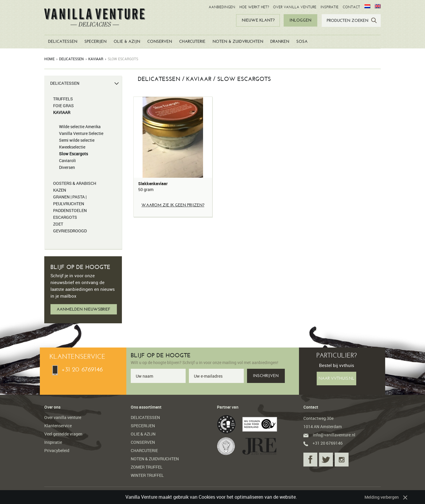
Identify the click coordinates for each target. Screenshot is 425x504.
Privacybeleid (57, 450)
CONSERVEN (160, 41)
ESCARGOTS (65, 217)
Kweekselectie (72, 147)
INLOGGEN (300, 20)
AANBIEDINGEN (222, 7)
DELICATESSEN (63, 41)
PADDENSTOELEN (70, 210)
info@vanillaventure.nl (329, 435)
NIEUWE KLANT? (258, 20)
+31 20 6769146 (77, 369)
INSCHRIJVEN (266, 376)
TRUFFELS (63, 99)
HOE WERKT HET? (254, 7)
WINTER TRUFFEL (147, 475)
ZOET (58, 224)
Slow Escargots (73, 154)
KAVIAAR (62, 112)
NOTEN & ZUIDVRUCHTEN (238, 41)
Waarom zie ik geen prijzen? (173, 205)
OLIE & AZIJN (127, 41)
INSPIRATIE (330, 7)
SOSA (302, 41)
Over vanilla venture (63, 417)
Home (49, 59)
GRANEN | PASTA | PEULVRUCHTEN (70, 200)
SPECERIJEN (95, 41)
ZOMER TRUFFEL (147, 467)
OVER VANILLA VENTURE (295, 7)
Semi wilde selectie (77, 140)
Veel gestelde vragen (63, 434)
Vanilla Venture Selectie (81, 133)
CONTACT (351, 7)
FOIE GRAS (63, 106)
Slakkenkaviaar (174, 187)
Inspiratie (53, 442)
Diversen (67, 167)
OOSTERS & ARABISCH (75, 183)
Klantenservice (58, 426)
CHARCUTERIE (192, 41)
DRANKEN (280, 41)
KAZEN (60, 190)
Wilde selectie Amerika (80, 127)
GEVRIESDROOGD (70, 231)
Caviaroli (67, 160)
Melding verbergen (382, 497)
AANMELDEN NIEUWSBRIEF (84, 309)
